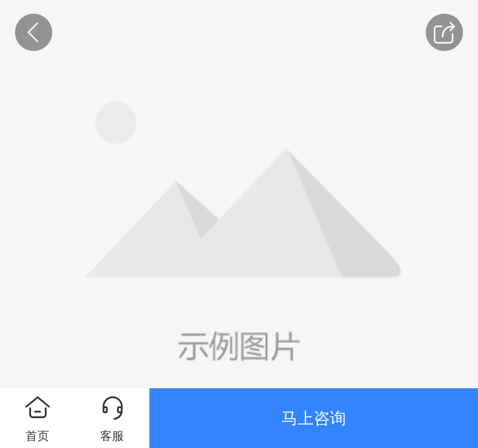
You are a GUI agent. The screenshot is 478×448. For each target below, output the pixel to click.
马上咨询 (314, 418)
